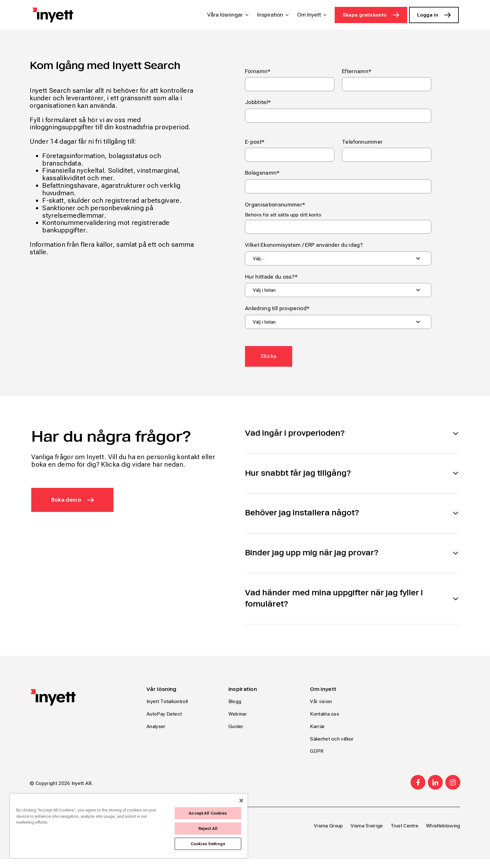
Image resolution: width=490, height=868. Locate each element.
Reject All (208, 828)
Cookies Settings (208, 844)
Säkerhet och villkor (332, 748)
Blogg (235, 710)
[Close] (241, 801)
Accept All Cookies (208, 813)
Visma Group (329, 834)
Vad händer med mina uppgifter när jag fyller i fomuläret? (334, 607)
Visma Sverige (367, 834)
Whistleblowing (443, 834)
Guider (236, 735)
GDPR (317, 760)
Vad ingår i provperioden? (295, 436)
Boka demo (67, 503)
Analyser (156, 735)
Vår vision (321, 710)
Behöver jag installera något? (302, 518)
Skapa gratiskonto (365, 15)
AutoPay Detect (164, 723)
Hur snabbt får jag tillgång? (298, 477)
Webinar (238, 723)
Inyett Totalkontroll (167, 710)
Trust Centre (405, 834)
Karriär (317, 735)
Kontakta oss (325, 723)
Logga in (428, 15)
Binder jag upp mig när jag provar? (312, 560)
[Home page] (53, 15)
